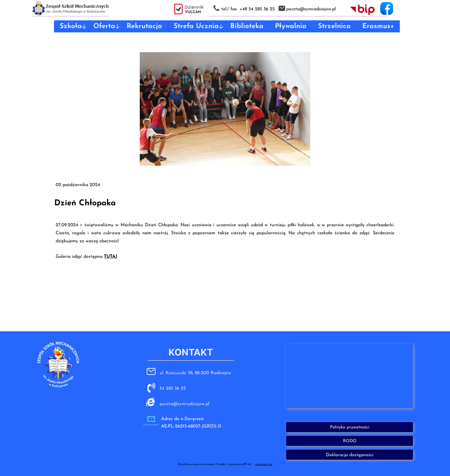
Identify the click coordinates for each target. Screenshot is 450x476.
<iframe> (350, 376)
